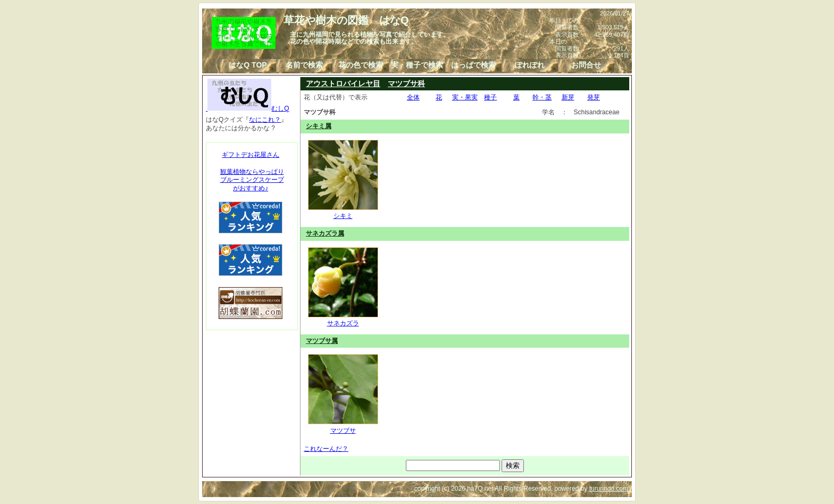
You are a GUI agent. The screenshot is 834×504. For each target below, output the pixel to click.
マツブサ (343, 426)
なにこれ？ (265, 120)
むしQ (248, 108)
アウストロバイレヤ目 (343, 83)
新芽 (568, 97)
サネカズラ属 (325, 233)
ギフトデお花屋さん (251, 155)
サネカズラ (343, 320)
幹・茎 (542, 97)
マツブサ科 (406, 83)
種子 (490, 97)
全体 (413, 97)
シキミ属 (319, 126)
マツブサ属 (322, 341)
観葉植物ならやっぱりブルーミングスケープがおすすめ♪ (252, 180)
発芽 (594, 97)
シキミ (343, 212)
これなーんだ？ (326, 449)
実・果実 (465, 97)
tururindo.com (609, 489)
